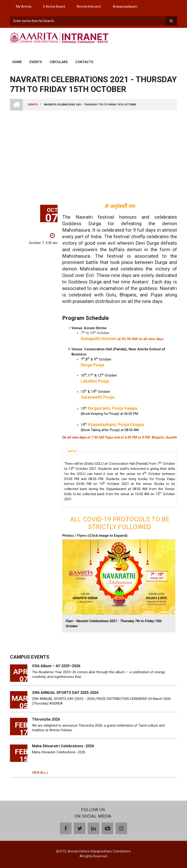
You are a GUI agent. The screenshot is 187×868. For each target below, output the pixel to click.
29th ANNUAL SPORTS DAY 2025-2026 (65, 693)
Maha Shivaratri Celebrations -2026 (63, 746)
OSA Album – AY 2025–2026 (56, 666)
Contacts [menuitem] (84, 62)
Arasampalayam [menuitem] (125, 7)
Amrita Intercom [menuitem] (89, 7)
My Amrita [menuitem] (24, 7)
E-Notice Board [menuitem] (54, 7)
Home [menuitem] (17, 62)
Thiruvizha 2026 (46, 719)
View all (39, 773)
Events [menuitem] (36, 62)
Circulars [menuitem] (59, 62)
